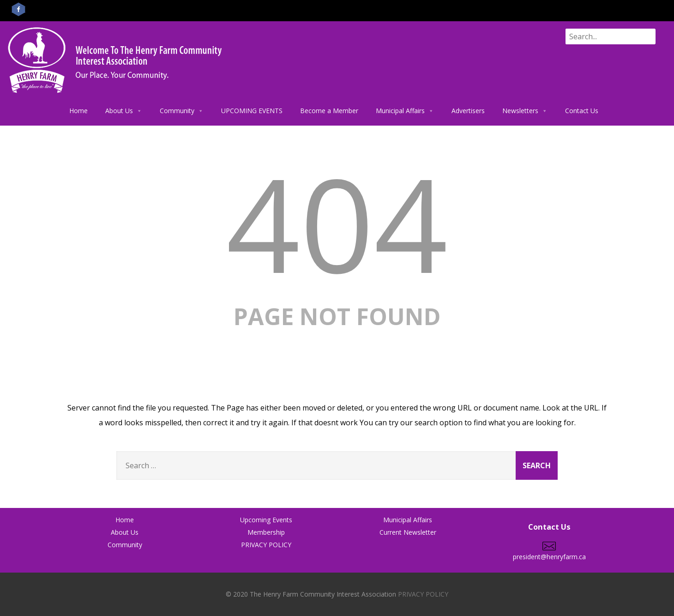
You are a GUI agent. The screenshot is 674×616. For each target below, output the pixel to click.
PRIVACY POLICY (266, 545)
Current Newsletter (408, 532)
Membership (266, 532)
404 (337, 223)
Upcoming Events (266, 520)
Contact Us (582, 111)
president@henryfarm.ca (549, 552)
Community (182, 111)
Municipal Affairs (405, 111)
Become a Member (329, 111)
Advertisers (468, 111)
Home (78, 111)
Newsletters (525, 111)
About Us (124, 111)
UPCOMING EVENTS (252, 111)
